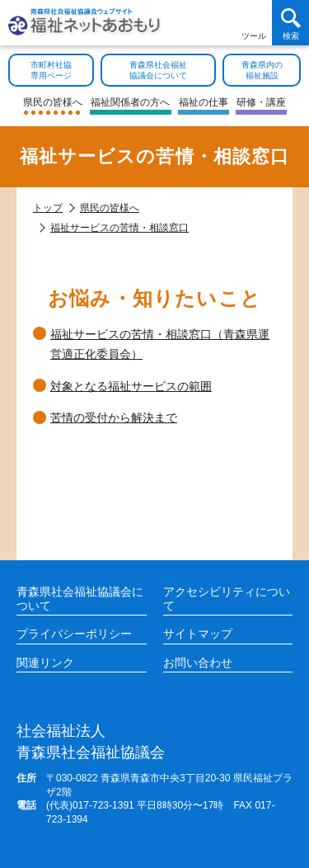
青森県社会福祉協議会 (91, 741)
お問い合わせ (198, 663)
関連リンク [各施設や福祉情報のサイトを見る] (45, 663)
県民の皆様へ (110, 208)
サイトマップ (198, 634)
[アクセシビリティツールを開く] (253, 23)
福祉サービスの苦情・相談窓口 (119, 228)
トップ (48, 208)
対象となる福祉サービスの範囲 (131, 386)
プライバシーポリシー (74, 634)
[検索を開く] (290, 23)
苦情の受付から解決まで (114, 417)
